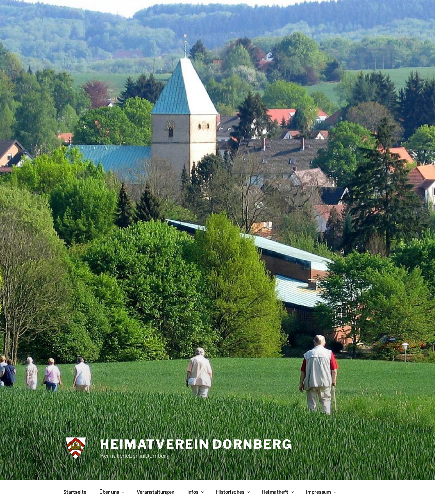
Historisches (233, 492)
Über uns (112, 492)
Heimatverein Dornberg (196, 444)
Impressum (322, 492)
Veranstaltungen (155, 492)
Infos (196, 492)
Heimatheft (278, 492)
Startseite (75, 492)
